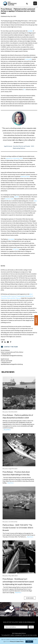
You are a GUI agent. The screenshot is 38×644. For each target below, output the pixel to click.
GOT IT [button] (29, 642)
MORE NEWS (30, 598)
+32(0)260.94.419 (6, 362)
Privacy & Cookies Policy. (17, 641)
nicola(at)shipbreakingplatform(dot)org (12, 355)
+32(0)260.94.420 (6, 354)
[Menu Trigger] (35, 3)
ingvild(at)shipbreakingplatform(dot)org (12, 364)
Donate (36, 320)
